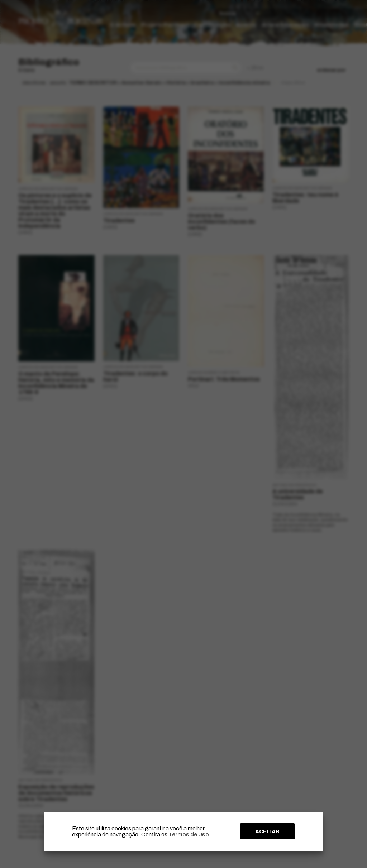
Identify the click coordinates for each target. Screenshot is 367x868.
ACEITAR (267, 831)
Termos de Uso (189, 835)
